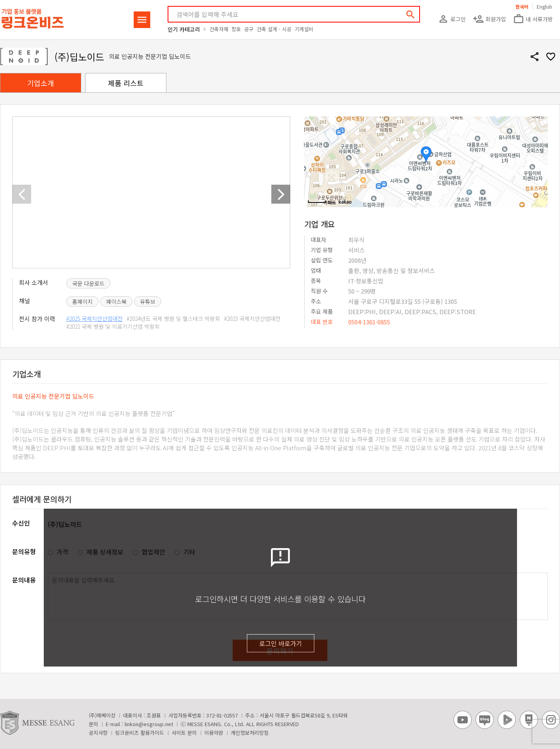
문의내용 (24, 580)
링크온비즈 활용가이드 (140, 733)
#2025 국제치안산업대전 (94, 318)
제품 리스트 (126, 83)
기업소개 (41, 83)
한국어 (522, 7)
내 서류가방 (533, 19)
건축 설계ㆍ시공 (274, 29)
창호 (236, 29)
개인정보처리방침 (250, 733)
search (411, 15)
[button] (281, 194)
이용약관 (214, 733)
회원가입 (489, 19)
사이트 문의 (184, 733)
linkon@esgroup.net (149, 724)
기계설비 (304, 29)
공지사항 (98, 733)
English (544, 7)
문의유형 (24, 551)
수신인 (21, 523)
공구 (249, 29)
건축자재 (219, 29)
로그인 (452, 19)
